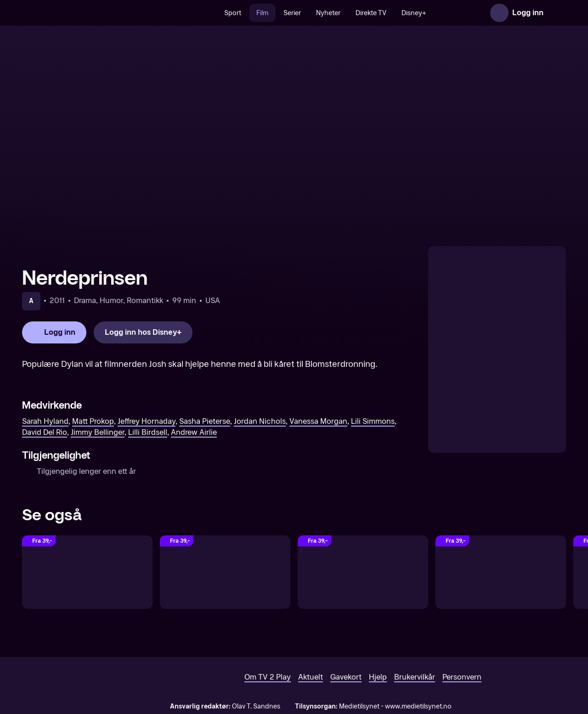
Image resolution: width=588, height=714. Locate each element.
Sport (244, 13)
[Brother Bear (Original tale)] (501, 572)
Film (273, 13)
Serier (303, 13)
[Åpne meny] (557, 13)
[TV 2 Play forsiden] (91, 13)
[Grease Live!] (225, 572)
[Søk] (218, 13)
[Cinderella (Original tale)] (363, 572)
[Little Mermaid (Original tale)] (87, 572)
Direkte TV (382, 13)
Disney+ (425, 13)
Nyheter (339, 13)
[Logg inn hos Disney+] (143, 332)
